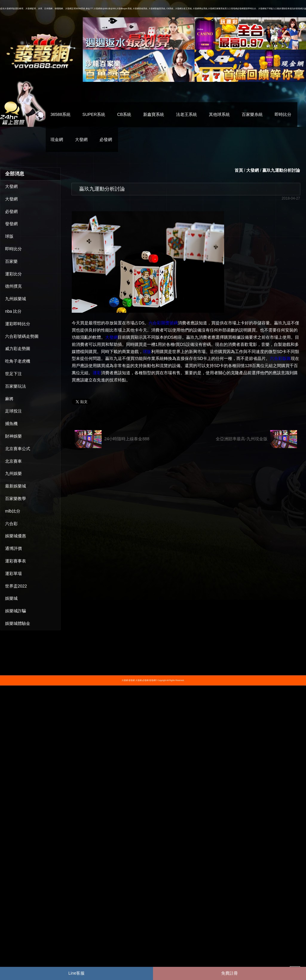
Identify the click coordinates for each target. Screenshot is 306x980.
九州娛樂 (13, 473)
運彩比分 (13, 274)
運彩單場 (13, 573)
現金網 (57, 139)
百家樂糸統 (252, 114)
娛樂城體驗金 (18, 623)
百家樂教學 (16, 499)
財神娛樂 (13, 436)
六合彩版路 (280, 358)
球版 (9, 236)
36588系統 (61, 114)
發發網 (11, 224)
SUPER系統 (94, 114)
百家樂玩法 (16, 386)
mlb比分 (13, 511)
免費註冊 (229, 973)
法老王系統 (186, 114)
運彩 (97, 373)
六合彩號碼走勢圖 (22, 336)
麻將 (9, 399)
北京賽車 (13, 461)
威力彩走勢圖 (18, 349)
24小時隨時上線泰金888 (112, 439)
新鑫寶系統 (154, 114)
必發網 (106, 139)
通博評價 (13, 548)
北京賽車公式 (18, 449)
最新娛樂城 (16, 486)
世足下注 (13, 374)
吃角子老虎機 (18, 361)
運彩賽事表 (16, 561)
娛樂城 (11, 598)
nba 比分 (13, 311)
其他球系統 (219, 114)
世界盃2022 (16, 586)
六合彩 (11, 524)
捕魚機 (11, 424)
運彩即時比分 (18, 324)
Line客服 (76, 973)
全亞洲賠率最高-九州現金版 (256, 439)
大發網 (81, 139)
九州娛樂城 (16, 299)
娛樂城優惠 (16, 536)
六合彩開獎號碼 (163, 323)
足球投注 (13, 411)
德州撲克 (13, 286)
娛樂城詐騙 (16, 611)
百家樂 (11, 261)
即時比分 (283, 114)
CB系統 (124, 114)
